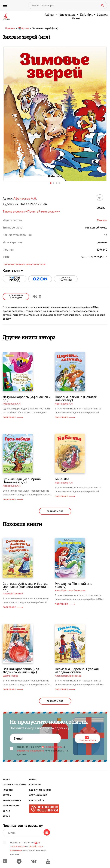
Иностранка (67, 15)
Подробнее (13, 417)
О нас (33, 779)
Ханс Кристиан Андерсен (70, 590)
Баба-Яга (62, 479)
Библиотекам (11, 806)
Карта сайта (37, 801)
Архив (6, 816)
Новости (8, 790)
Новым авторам (12, 801)
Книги (76, 19)
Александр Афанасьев (68, 676)
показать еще (55, 511)
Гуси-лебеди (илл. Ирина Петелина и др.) (22, 481)
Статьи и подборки (14, 785)
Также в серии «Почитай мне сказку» (31, 211)
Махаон (102, 15)
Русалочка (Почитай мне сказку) (74, 585)
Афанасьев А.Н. (25, 198)
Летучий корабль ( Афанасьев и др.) (27, 399)
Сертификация (38, 795)
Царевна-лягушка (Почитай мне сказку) (76, 399)
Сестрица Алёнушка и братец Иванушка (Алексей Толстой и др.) (26, 587)
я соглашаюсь (54, 747)
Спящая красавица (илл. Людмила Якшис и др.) (21, 671)
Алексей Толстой (13, 594)
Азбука (49, 15)
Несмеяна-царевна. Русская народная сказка (77, 671)
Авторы (7, 795)
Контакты (35, 785)
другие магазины (66, 279)
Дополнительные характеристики (25, 265)
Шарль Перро (10, 676)
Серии (6, 811)
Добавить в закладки (16, 297)
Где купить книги (40, 790)
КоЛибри (86, 15)
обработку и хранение (30, 751)
